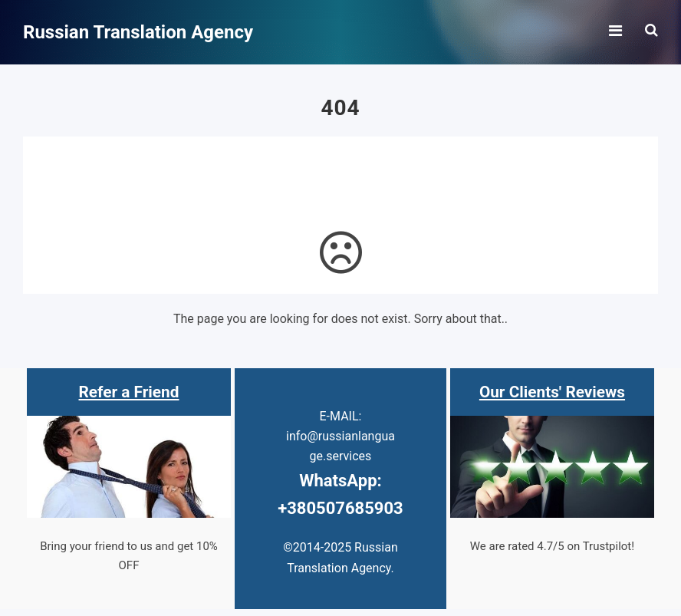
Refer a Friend (129, 392)
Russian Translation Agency (138, 32)
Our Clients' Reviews (552, 392)
